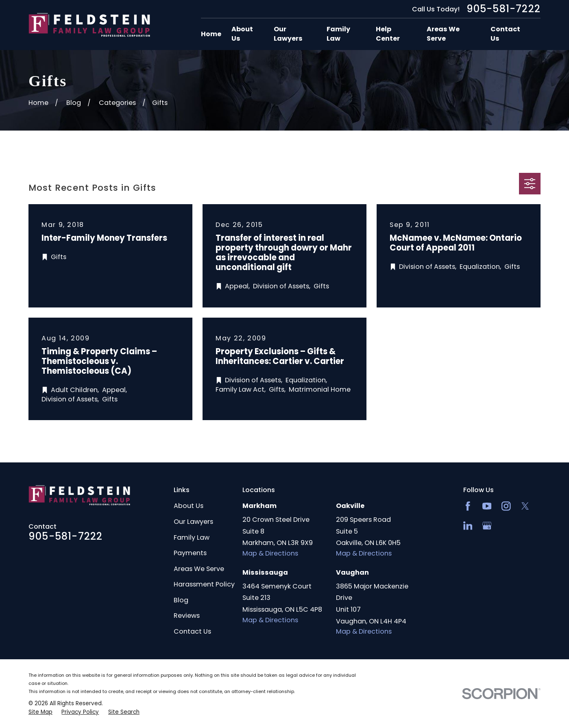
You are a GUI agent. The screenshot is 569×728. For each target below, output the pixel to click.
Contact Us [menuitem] (505, 34)
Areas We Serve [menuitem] (443, 34)
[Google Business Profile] (487, 526)
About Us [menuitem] (242, 34)
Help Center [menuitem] (388, 34)
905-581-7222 (504, 9)
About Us (189, 506)
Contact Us (192, 631)
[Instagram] (506, 506)
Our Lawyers (193, 522)
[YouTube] (487, 506)
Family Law (192, 537)
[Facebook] (468, 506)
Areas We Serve (199, 569)
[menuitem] (40, 712)
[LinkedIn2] (468, 526)
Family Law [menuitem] (338, 34)
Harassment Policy (204, 584)
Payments (190, 553)
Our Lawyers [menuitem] (288, 34)
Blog (181, 600)
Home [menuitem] (211, 34)
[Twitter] (525, 506)
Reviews (187, 616)
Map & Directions (270, 553)
